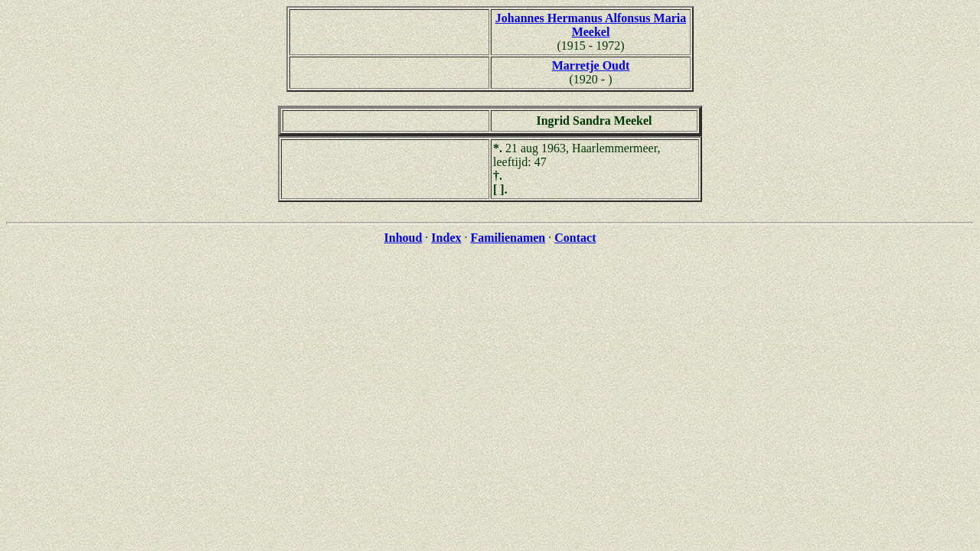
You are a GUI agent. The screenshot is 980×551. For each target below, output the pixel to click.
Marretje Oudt (591, 65)
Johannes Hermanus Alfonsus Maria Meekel (591, 25)
